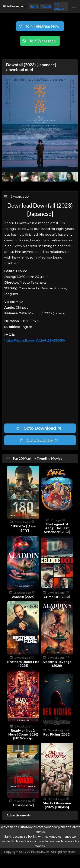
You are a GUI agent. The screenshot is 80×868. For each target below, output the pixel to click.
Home (34, 6)
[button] (74, 6)
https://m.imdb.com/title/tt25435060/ (35, 340)
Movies (46, 6)
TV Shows (59, 6)
